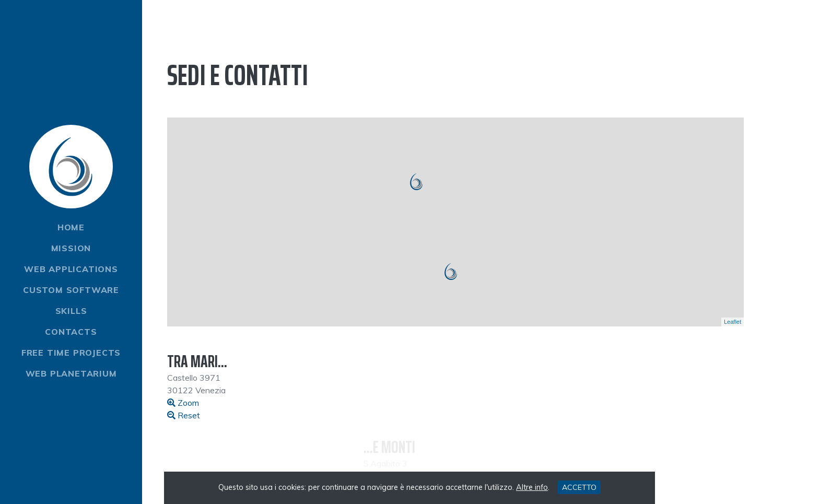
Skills (71, 311)
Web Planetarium (71, 373)
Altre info (532, 487)
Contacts (71, 332)
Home (71, 227)
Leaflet (733, 322)
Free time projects (71, 353)
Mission (71, 248)
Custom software (71, 290)
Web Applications (71, 269)
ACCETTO (579, 487)
